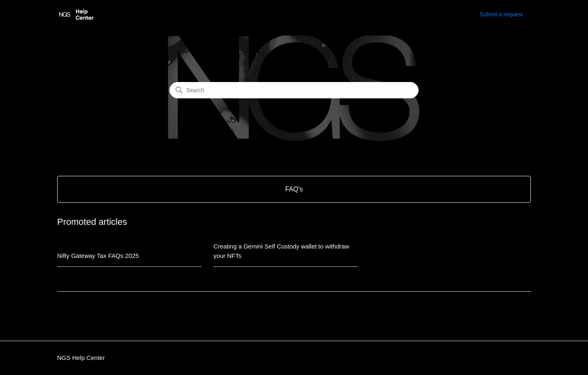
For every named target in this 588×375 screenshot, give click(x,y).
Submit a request (501, 14)
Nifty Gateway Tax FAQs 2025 (98, 256)
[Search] (294, 90)
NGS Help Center (81, 358)
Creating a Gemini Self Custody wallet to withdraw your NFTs (282, 251)
